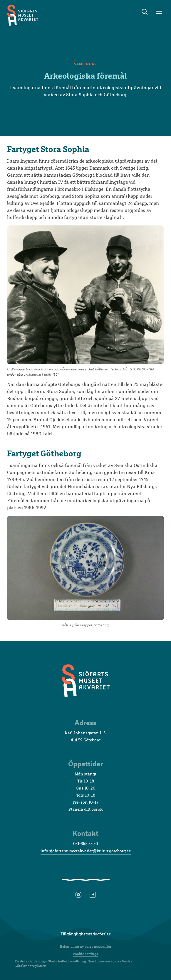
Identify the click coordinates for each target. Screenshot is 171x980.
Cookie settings (85, 954)
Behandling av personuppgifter (86, 947)
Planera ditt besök (85, 809)
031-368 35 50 (85, 843)
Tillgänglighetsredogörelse (86, 934)
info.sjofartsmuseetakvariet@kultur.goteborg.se (86, 851)
